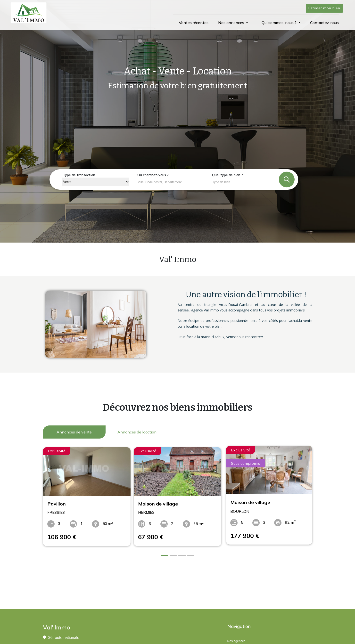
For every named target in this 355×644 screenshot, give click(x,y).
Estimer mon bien (324, 8)
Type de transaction (79, 175)
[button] (233, 23)
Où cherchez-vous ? (153, 175)
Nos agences (236, 638)
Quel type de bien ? (227, 175)
